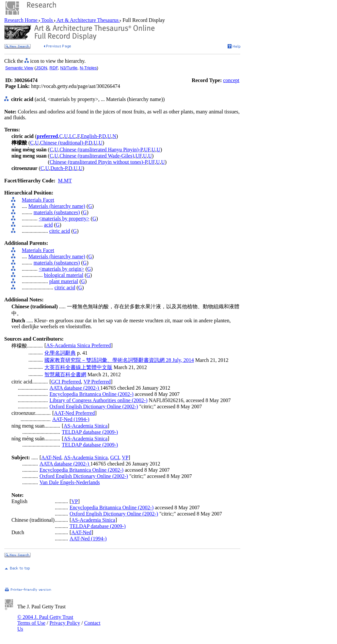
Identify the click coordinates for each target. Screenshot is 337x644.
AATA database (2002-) (75, 388)
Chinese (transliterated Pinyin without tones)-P (98, 162)
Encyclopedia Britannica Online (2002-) (92, 394)
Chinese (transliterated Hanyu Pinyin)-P (101, 150)
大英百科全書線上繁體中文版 (78, 367)
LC (72, 136)
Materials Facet (38, 200)
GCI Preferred (66, 382)
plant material (64, 281)
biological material (64, 275)
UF (147, 150)
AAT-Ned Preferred (74, 413)
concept (231, 80)
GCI (115, 458)
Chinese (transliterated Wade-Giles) (97, 156)
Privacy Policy (65, 623)
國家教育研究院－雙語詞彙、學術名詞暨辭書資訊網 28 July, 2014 (119, 360)
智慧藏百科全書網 (65, 374)
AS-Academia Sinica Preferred (78, 345)
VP (125, 458)
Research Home (22, 20)
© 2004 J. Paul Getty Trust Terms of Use (45, 620)
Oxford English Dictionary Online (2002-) (94, 407)
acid (48, 225)
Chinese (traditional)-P (64, 143)
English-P (91, 136)
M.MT (65, 181)
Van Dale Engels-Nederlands (70, 482)
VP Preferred (97, 382)
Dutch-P (59, 168)
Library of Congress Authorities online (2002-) (99, 400)
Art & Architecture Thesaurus (88, 20)
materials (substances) (57, 212)
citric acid (60, 231)
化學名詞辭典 (60, 353)
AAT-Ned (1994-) (71, 419)
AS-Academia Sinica (86, 426)
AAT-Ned (51, 458)
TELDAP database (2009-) (90, 432)
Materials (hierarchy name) (57, 206)
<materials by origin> (62, 269)
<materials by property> (64, 219)
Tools (47, 20)
